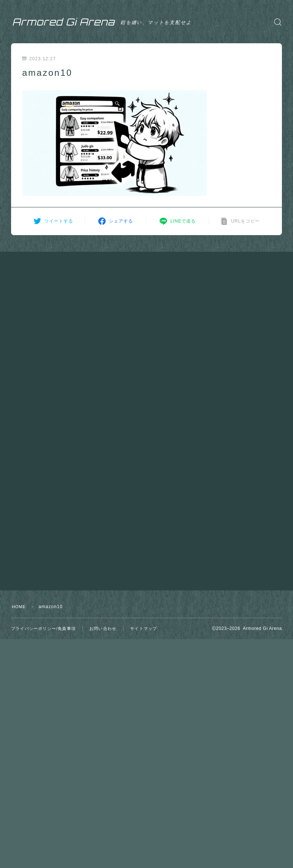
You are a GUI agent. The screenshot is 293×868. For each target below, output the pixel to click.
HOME (19, 607)
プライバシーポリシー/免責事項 (43, 628)
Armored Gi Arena (72, 22)
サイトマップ (144, 628)
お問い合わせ (103, 628)
